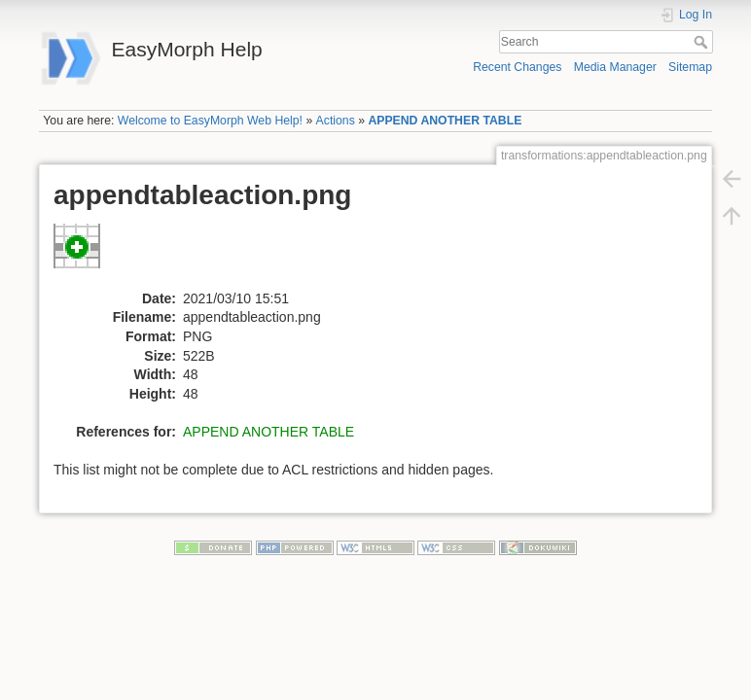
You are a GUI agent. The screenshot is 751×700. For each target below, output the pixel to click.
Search (703, 42)
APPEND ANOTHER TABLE (445, 121)
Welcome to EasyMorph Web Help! (210, 121)
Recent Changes (517, 67)
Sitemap (690, 67)
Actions (336, 121)
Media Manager (615, 67)
